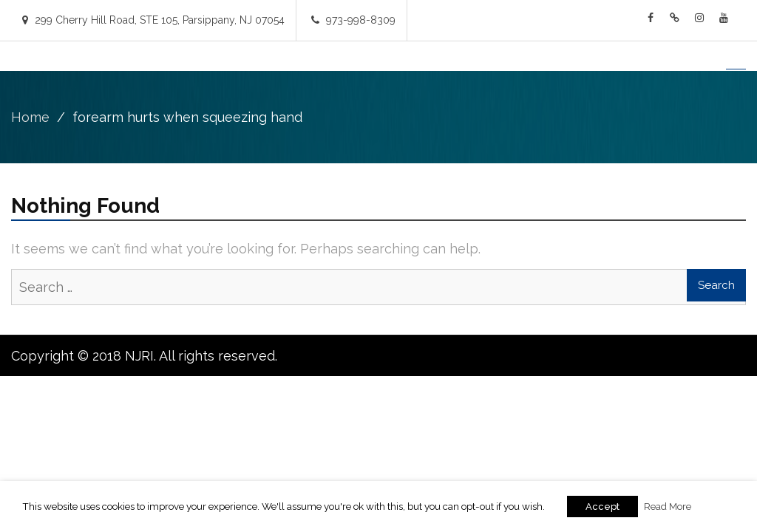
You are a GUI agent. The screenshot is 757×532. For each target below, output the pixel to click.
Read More (668, 506)
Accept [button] (602, 507)
